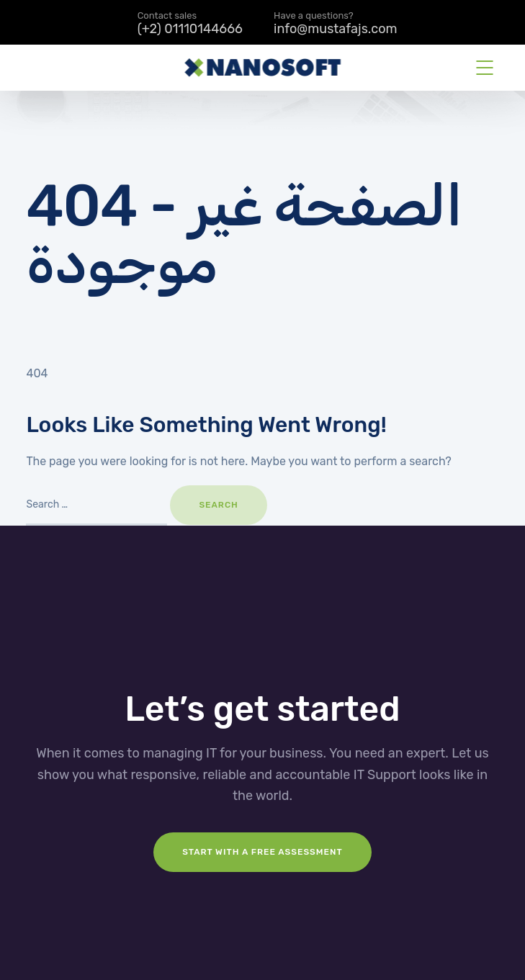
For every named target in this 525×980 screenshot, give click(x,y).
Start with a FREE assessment (262, 852)
